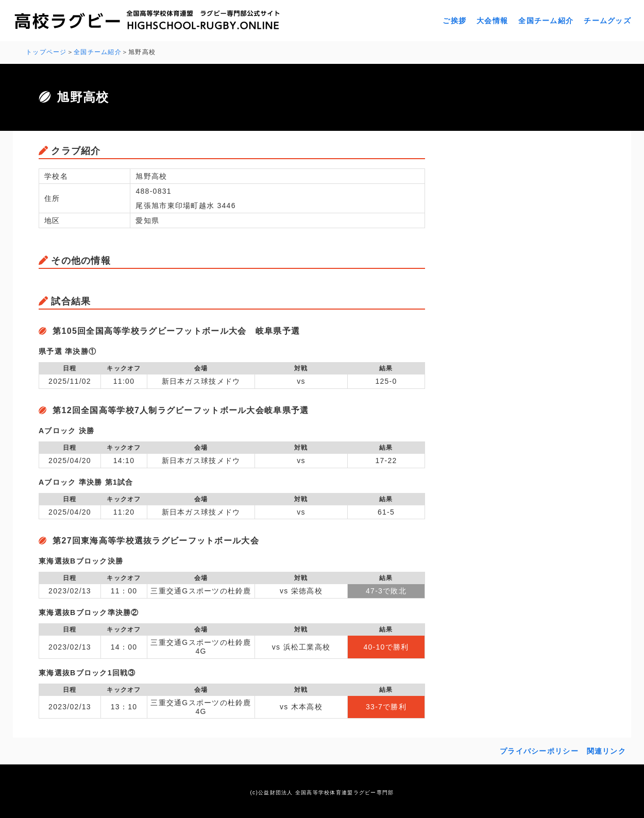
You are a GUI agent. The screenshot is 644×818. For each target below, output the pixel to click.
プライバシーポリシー (539, 751)
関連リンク (606, 751)
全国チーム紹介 (546, 21)
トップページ (46, 52)
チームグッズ (607, 21)
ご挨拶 (454, 21)
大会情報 (492, 21)
